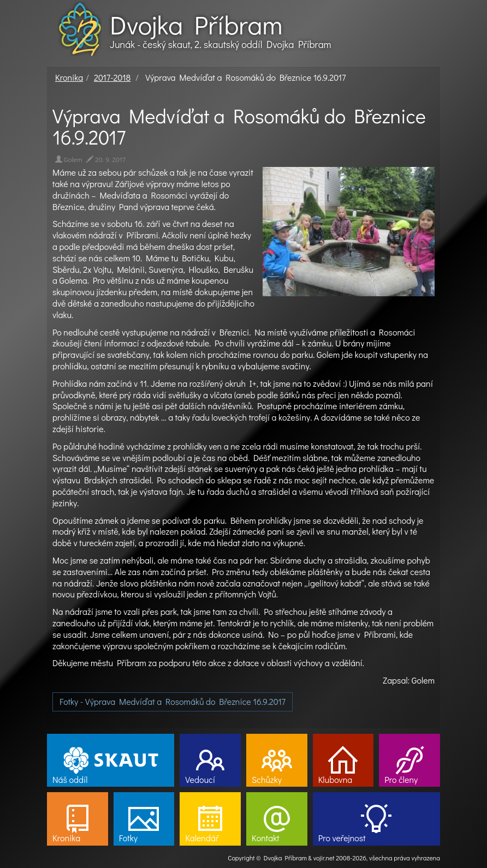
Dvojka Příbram (196, 25)
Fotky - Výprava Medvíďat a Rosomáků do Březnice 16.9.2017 (173, 701)
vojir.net (324, 858)
